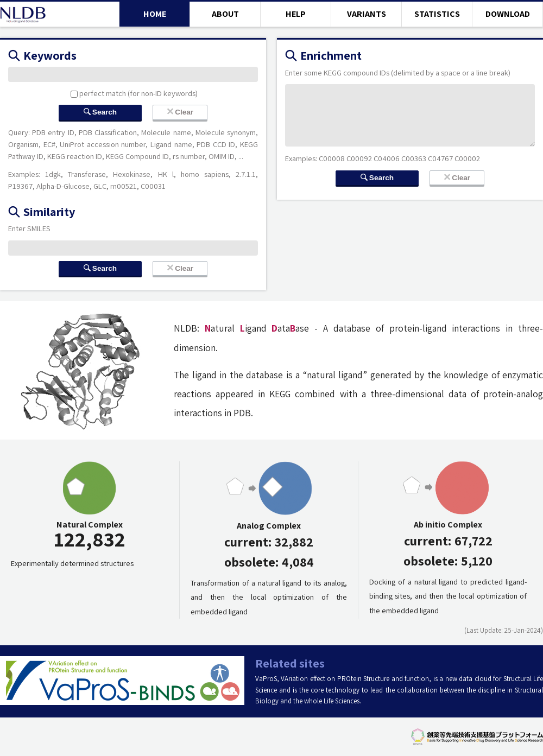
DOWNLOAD (508, 14)
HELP (296, 14)
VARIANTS (367, 14)
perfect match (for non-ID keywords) (134, 93)
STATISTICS (437, 14)
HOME (155, 14)
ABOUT (225, 14)
